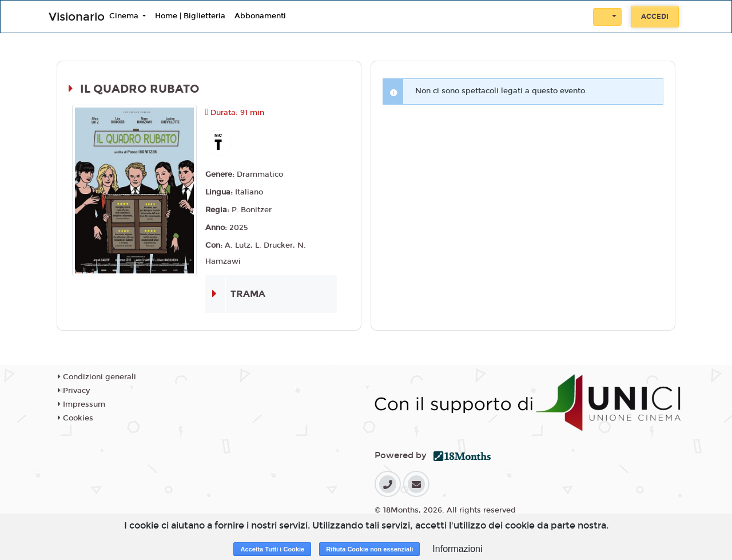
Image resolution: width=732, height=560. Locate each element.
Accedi (655, 17)
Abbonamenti (260, 16)
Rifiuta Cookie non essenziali (369, 549)
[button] (607, 17)
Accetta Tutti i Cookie (272, 549)
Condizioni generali (97, 377)
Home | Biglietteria (190, 16)
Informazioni (457, 549)
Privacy (74, 391)
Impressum (81, 404)
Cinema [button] (125, 16)
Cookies (75, 418)
